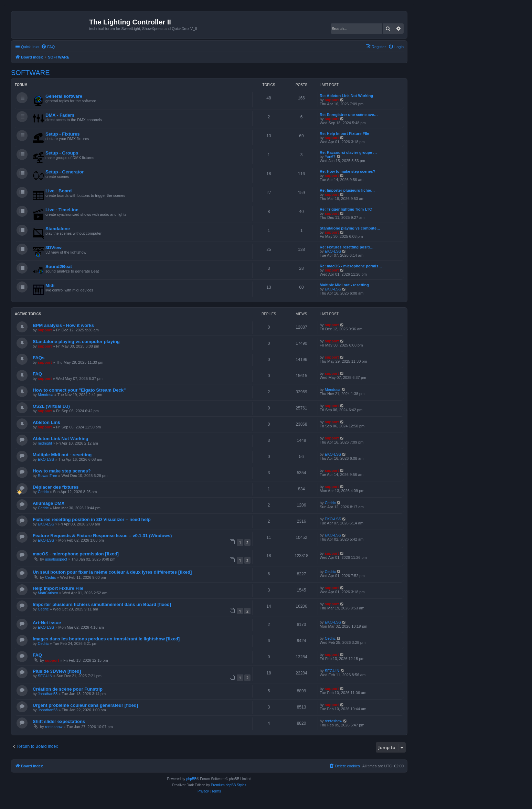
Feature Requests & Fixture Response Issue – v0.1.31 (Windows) (102, 536)
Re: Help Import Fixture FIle (344, 134)
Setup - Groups (62, 153)
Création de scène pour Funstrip (68, 689)
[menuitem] (48, 47)
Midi (50, 285)
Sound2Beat (59, 267)
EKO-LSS (333, 251)
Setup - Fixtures (63, 134)
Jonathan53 (48, 694)
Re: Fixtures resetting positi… (347, 247)
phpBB (191, 779)
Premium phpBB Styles (229, 785)
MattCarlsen (48, 593)
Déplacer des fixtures (56, 487)
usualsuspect (56, 559)
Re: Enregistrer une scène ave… (349, 115)
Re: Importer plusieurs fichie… (347, 190)
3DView (54, 248)
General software (64, 96)
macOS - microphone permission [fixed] (76, 554)
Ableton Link (46, 422)
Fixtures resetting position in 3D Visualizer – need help (92, 519)
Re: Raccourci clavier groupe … (348, 152)
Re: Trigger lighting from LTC (346, 209)
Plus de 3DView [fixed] (57, 671)
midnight (45, 443)
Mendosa (46, 395)
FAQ (37, 374)
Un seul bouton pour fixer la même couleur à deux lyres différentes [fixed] (112, 572)
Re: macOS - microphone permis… (351, 266)
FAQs (39, 358)
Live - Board (58, 191)
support (332, 100)
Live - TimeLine (62, 210)
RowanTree (47, 476)
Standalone (58, 229)
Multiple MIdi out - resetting (344, 285)
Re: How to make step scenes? (347, 171)
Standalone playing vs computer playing (76, 342)
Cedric (43, 492)
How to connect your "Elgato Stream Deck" (79, 390)
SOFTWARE (30, 73)
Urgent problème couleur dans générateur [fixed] (85, 705)
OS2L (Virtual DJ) (51, 406)
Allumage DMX (49, 503)
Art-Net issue (47, 623)
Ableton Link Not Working (61, 439)
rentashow (54, 727)
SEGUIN (45, 676)
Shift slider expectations (59, 721)
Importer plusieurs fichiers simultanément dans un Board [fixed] (102, 604)
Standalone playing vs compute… (350, 228)
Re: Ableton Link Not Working (346, 96)
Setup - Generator (65, 172)
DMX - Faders (60, 115)
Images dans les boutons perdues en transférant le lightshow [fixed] (106, 639)
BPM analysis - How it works (63, 325)
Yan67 (330, 157)
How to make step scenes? (62, 471)
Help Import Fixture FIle (58, 588)
